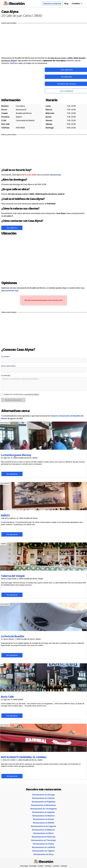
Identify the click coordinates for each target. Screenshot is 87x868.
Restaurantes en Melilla (43, 823)
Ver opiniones (12, 474)
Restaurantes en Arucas (44, 819)
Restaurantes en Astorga (43, 795)
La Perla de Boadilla (13, 636)
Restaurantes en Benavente (43, 805)
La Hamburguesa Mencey (16, 455)
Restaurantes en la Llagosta (44, 826)
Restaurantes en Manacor (44, 830)
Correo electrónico (8, 366)
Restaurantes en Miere (43, 833)
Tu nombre (5, 357)
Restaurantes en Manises (44, 816)
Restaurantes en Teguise (43, 851)
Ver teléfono (12, 228)
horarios (70, 61)
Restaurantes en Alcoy (43, 854)
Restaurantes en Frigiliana (44, 802)
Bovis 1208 (7, 697)
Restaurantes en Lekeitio (43, 798)
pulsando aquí (12, 291)
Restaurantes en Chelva (43, 844)
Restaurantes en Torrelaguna (43, 809)
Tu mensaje (6, 375)
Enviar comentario (13, 400)
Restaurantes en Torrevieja (43, 840)
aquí (59, 175)
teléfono (14, 63)
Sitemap (64, 866)
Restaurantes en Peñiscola (44, 837)
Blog (66, 4)
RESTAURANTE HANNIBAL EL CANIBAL (24, 757)
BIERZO (5, 515)
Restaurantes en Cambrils (44, 847)
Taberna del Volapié (13, 576)
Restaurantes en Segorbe (43, 812)
